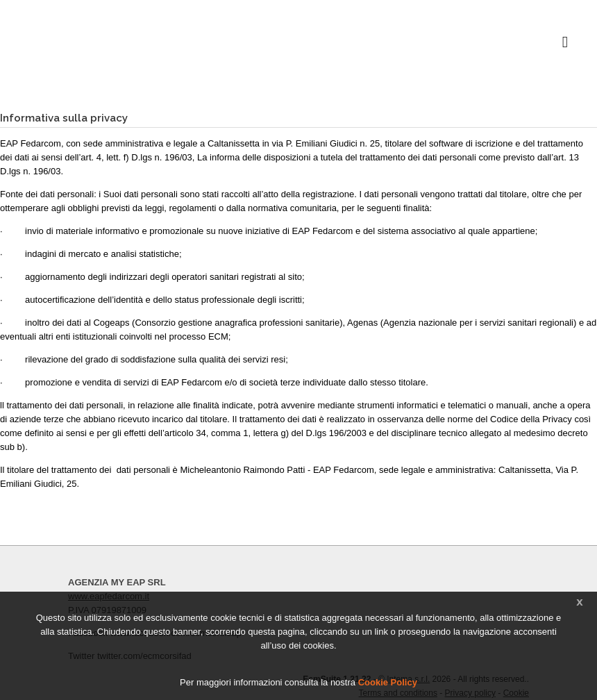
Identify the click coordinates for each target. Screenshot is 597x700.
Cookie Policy (388, 682)
